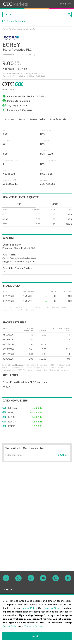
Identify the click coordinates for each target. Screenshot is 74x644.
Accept (37, 636)
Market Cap (9, 181)
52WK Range (46, 151)
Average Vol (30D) (11, 161)
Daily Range (46, 131)
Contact (7, 590)
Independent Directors (20, 110)
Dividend (44, 141)
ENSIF (12, 426)
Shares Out (46, 181)
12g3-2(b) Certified (18, 105)
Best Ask (44, 171)
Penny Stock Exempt (18, 101)
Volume (6, 141)
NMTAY (13, 408)
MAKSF (13, 417)
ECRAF (6, 387)
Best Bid (6, 171)
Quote (22, 119)
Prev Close (8, 151)
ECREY (25, 29)
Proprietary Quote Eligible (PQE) (19, 248)
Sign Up (63, 455)
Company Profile (37, 119)
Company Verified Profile (26, 96)
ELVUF (12, 422)
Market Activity (9, 29)
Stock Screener (14, 21)
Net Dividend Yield (49, 161)
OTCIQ (63, 4)
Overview (9, 119)
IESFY (11, 413)
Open (5, 131)
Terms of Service (53, 608)
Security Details (58, 119)
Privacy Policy (29, 608)
